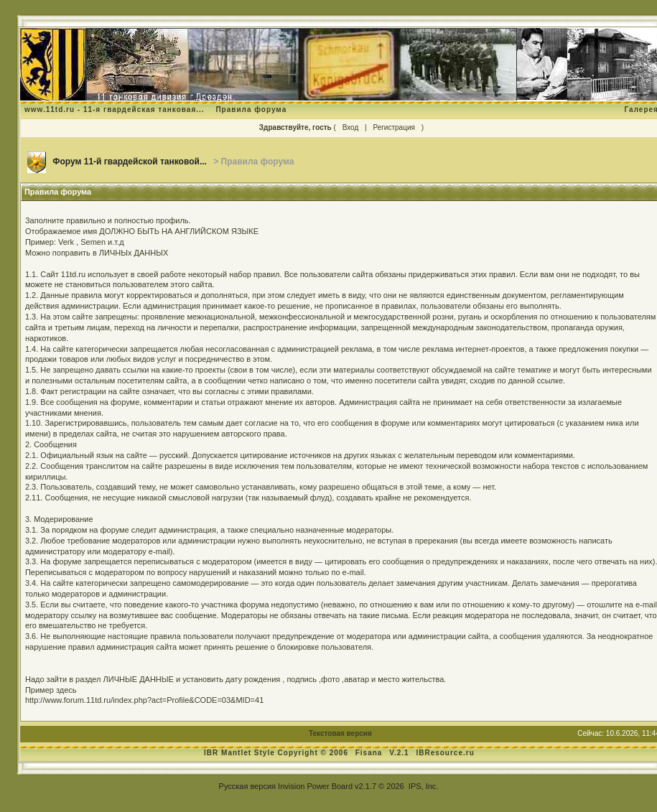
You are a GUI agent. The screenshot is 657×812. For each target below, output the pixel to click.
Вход (351, 127)
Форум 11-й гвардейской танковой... (130, 162)
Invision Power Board (315, 786)
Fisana (370, 753)
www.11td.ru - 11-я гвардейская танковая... (115, 109)
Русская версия (247, 786)
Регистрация (393, 127)
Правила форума (251, 109)
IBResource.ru (445, 753)
